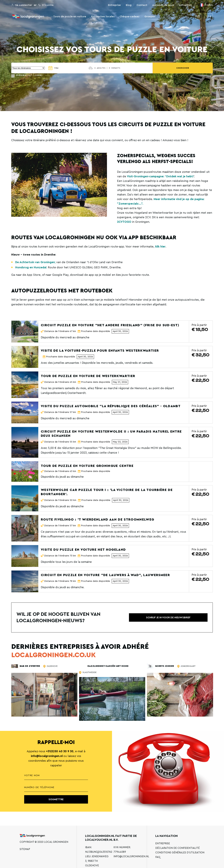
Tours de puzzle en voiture (70, 17)
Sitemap (25, 849)
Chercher (203, 68)
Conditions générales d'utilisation (180, 853)
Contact (142, 5)
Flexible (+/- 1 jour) (29, 75)
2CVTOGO (124, 222)
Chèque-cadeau (129, 17)
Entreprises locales (103, 17)
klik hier (160, 247)
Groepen (150, 17)
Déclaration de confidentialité (177, 848)
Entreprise (114, 5)
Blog (129, 5)
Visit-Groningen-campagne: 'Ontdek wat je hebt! (160, 176)
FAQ (158, 857)
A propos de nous (163, 5)
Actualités (185, 5)
